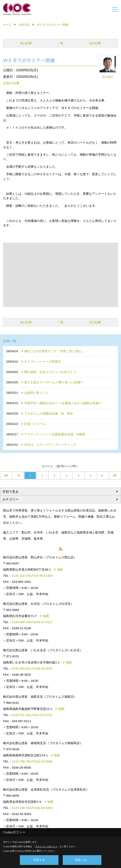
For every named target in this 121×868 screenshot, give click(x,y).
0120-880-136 (21, 622)
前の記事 (26, 43)
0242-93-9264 (43, 808)
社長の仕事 (11, 83)
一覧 (60, 43)
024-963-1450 (43, 576)
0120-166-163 (21, 808)
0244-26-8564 (43, 761)
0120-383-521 (21, 668)
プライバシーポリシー (46, 846)
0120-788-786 (21, 761)
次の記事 (95, 43)
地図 (60, 569)
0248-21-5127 (43, 622)
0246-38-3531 (43, 668)
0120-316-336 (21, 576)
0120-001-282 (21, 715)
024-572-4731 (43, 715)
